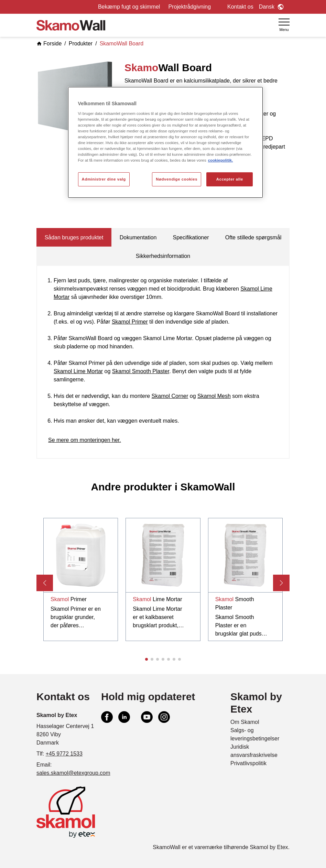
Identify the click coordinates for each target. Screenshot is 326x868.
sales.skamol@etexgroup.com (73, 773)
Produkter (81, 44)
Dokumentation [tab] (138, 237)
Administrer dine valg (104, 179)
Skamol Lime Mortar (78, 371)
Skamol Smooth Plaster (141, 371)
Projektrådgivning (189, 7)
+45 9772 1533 (64, 754)
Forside (49, 44)
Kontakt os (240, 7)
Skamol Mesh (214, 396)
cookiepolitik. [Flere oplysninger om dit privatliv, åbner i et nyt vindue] (221, 160)
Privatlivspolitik (248, 763)
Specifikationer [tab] (191, 237)
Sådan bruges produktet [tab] (74, 237)
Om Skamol (245, 722)
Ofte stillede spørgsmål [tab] (253, 237)
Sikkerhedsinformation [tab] (163, 256)
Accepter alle (230, 179)
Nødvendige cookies (177, 179)
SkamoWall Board (122, 44)
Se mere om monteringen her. (85, 440)
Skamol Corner (170, 396)
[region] (166, 142)
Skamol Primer (130, 322)
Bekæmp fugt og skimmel (129, 7)
